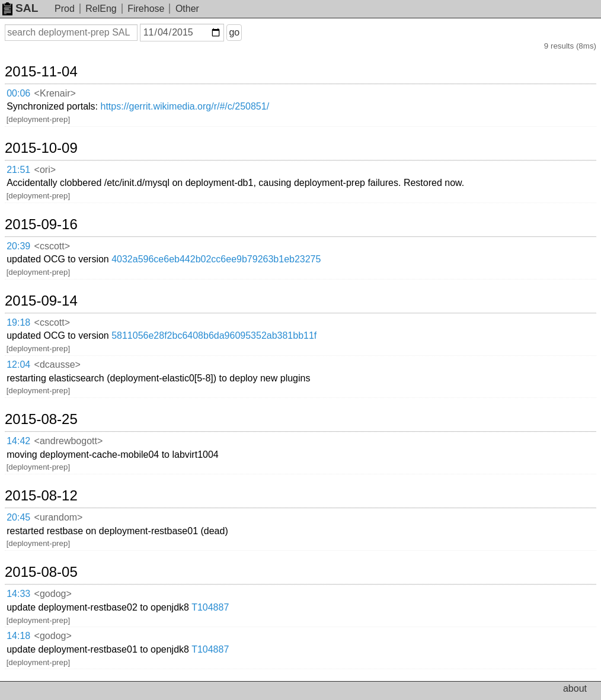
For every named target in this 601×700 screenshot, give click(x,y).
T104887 (210, 607)
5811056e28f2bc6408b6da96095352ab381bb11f (214, 335)
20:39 (18, 246)
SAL (20, 8)
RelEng (101, 9)
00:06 (18, 93)
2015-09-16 (41, 224)
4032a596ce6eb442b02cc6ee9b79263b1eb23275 (216, 259)
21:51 (18, 170)
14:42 (18, 441)
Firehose (146, 9)
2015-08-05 (41, 572)
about (575, 688)
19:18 (18, 322)
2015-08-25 (41, 419)
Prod (65, 9)
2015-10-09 (41, 148)
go (234, 32)
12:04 (18, 365)
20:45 (18, 517)
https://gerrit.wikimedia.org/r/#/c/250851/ (185, 106)
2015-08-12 (41, 496)
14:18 (18, 636)
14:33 (18, 594)
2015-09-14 (41, 301)
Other (187, 9)
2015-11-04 (41, 72)
